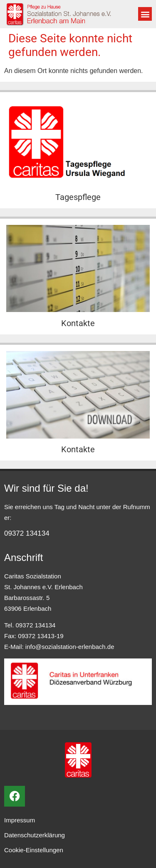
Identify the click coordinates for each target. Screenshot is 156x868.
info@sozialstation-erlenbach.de (70, 647)
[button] (145, 14)
